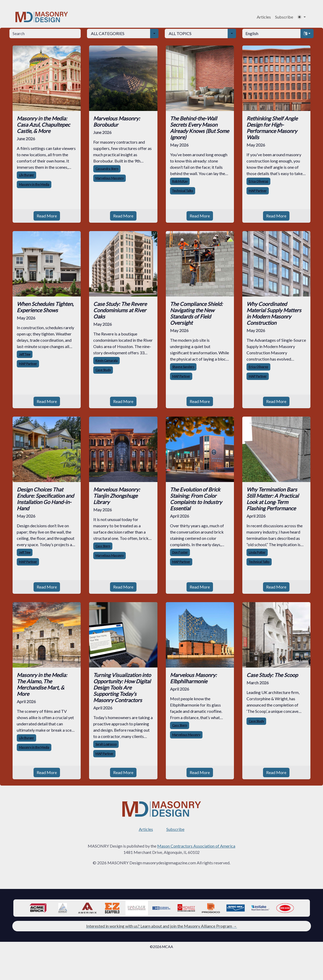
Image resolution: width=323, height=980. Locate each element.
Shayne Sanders (183, 367)
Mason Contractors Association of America (196, 846)
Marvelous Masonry (110, 178)
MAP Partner (258, 191)
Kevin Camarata (106, 360)
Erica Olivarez (258, 367)
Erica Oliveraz (258, 181)
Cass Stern (103, 546)
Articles (264, 17)
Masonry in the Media (34, 184)
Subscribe (284, 17)
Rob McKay (180, 181)
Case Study (103, 370)
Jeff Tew (25, 354)
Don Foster (180, 552)
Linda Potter (257, 552)
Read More (47, 216)
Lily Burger (26, 175)
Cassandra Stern (107, 169)
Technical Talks (183, 191)
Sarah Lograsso (106, 744)
